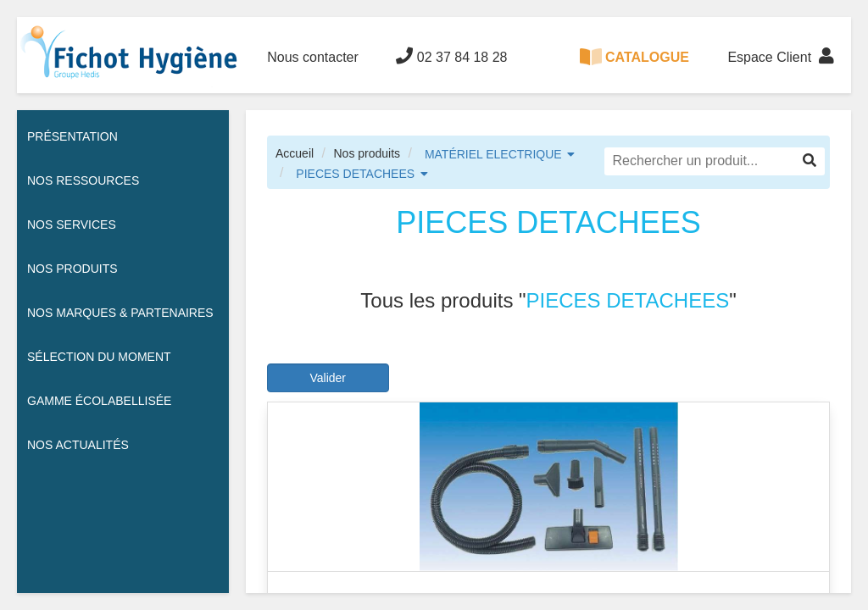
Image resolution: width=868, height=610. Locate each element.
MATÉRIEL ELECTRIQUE (493, 154)
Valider (328, 378)
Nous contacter (313, 57)
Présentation (72, 136)
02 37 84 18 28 (451, 56)
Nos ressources (83, 180)
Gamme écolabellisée (99, 401)
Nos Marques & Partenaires (120, 313)
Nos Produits (72, 269)
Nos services (72, 225)
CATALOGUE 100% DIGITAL (634, 71)
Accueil (295, 153)
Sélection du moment (99, 357)
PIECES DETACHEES (355, 174)
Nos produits (367, 153)
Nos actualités (78, 445)
